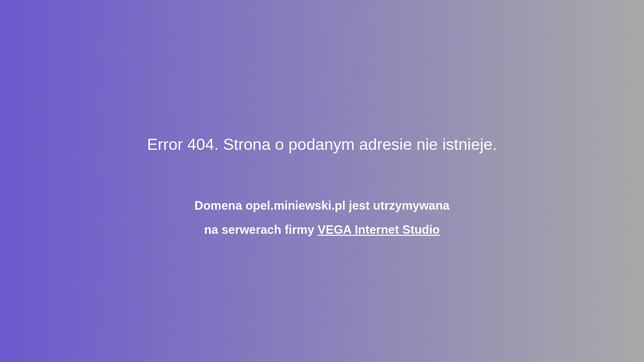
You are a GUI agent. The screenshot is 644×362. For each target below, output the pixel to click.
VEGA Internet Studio (379, 230)
